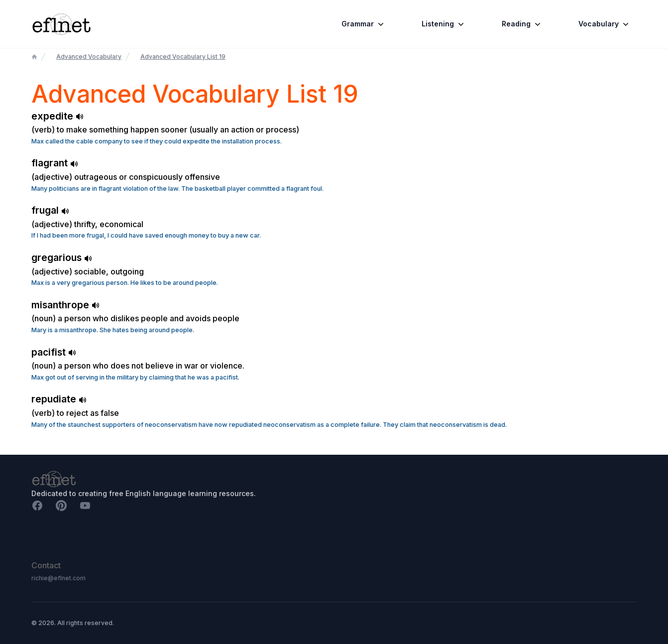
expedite (57, 116)
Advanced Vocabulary (89, 57)
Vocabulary (605, 24)
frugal (50, 210)
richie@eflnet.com (58, 578)
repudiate (59, 399)
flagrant (55, 163)
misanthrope (65, 305)
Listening (444, 24)
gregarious (62, 258)
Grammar (364, 24)
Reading (522, 24)
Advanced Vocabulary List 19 (183, 57)
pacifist (54, 352)
